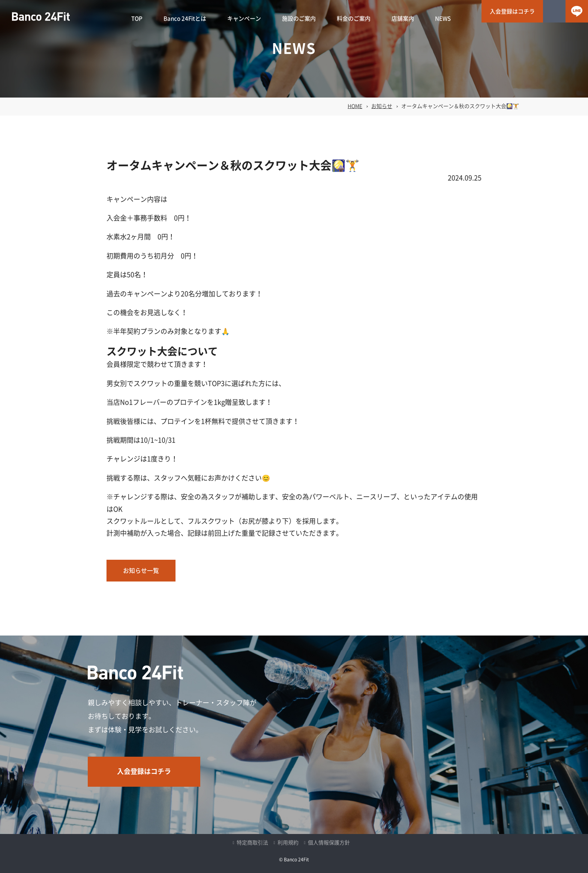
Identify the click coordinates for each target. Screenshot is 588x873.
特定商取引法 (252, 843)
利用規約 (288, 843)
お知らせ (382, 106)
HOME (355, 106)
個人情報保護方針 (329, 843)
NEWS (443, 19)
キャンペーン (244, 19)
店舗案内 (403, 19)
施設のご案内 (299, 19)
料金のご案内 (354, 19)
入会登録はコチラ (512, 11)
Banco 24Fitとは (185, 19)
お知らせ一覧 (141, 571)
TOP (137, 19)
